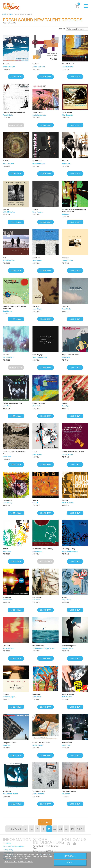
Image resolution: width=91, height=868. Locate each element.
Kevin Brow (7, 551)
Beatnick (6, 64)
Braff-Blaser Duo (9, 260)
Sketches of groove (69, 646)
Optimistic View (38, 646)
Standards (36, 258)
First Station (37, 161)
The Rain (6, 355)
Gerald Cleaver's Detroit (41, 743)
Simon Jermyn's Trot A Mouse (73, 452)
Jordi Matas (37, 697)
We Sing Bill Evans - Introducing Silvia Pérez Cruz (74, 210)
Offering (65, 403)
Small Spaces (67, 112)
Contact (65, 500)
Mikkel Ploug (8, 503)
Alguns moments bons (70, 355)
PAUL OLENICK (68, 503)
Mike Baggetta (67, 115)
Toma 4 (35, 500)
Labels (11, 14)
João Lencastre (8, 163)
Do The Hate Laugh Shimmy (43, 549)
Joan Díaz (66, 214)
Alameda (65, 161)
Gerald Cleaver (38, 745)
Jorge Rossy (67, 600)
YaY (4, 258)
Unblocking (7, 597)
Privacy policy (8, 850)
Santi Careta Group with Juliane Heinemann (14, 307)
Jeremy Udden (67, 260)
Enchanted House (39, 403)
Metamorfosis (67, 743)
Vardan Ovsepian (9, 697)
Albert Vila (7, 745)
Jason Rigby (37, 309)
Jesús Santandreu (39, 115)
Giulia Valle (37, 406)
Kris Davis (36, 600)
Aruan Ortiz (66, 163)
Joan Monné (37, 260)
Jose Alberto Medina (10, 794)
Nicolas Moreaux (9, 67)
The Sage (36, 306)
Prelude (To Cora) (68, 549)
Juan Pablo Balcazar (40, 357)
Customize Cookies (25, 862)
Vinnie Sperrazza (39, 67)
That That (6, 646)
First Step (6, 209)
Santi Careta (7, 311)
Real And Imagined (69, 791)
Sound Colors (38, 112)
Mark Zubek (7, 406)
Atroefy (35, 209)
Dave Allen (66, 794)
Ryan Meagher (38, 212)
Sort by (62, 29)
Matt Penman (67, 697)
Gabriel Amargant (39, 163)
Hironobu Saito (8, 357)
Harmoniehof (8, 500)
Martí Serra (66, 357)
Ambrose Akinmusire (70, 551)
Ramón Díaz (7, 600)
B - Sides (6, 161)
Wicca (64, 597)
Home (4, 14)
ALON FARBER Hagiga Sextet (43, 648)
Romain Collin (8, 115)
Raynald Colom (68, 648)
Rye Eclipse (37, 597)
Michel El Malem (9, 212)
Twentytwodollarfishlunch (12, 403)
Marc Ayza (66, 406)
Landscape (36, 694)
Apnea (35, 452)
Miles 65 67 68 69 (68, 64)
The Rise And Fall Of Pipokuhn (14, 112)
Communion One (39, 791)
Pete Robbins (37, 551)
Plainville (65, 258)
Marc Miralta (67, 309)
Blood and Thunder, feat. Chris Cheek (14, 453)
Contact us (7, 843)
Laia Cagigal (37, 454)
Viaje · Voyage (38, 355)
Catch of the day (68, 694)
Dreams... (66, 306)
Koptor (5, 549)
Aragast (6, 694)
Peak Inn (36, 64)
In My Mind (7, 791)
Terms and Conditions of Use (14, 847)
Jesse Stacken (8, 648)
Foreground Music (10, 743)
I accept (70, 863)
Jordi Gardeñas (68, 67)
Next (80, 829)
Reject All (70, 856)
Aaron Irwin (7, 457)
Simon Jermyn (67, 454)
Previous (14, 829)
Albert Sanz (66, 745)
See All (45, 822)
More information (11, 862)
